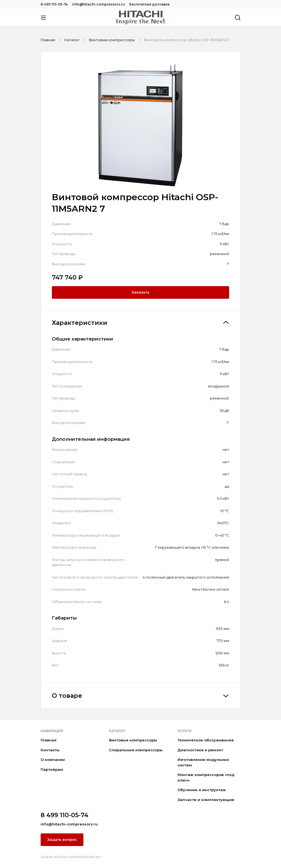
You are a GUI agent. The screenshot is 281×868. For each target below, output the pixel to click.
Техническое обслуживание (206, 740)
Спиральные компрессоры (136, 750)
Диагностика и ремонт (200, 750)
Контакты (50, 750)
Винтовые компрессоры (133, 740)
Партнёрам (52, 769)
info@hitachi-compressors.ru (99, 4)
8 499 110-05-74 (54, 4)
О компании (53, 760)
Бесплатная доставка (149, 4)
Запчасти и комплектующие (206, 800)
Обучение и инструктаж (202, 790)
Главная (49, 740)
